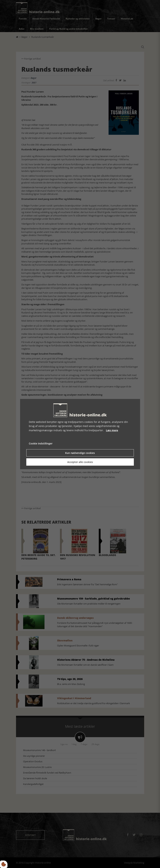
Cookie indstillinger (41, 443)
